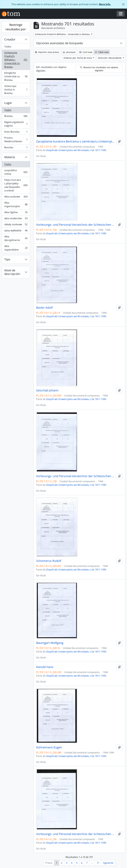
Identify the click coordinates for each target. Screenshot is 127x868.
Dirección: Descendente (110, 58)
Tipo (7, 259)
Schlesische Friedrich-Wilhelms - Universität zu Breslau (16, 60)
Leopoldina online (16, 172)
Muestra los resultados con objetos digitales (99, 69)
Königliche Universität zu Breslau (16, 76)
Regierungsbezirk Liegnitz (16, 124)
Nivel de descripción (12, 272)
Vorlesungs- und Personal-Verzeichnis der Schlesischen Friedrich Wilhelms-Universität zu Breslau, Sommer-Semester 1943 (76, 834)
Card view (86, 52)
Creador (10, 39)
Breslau (16, 117)
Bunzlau (16, 148)
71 (98, 863)
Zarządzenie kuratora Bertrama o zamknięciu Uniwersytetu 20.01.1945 (76, 141)
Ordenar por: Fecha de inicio (78, 58)
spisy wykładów (16, 231)
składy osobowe (16, 225)
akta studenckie (16, 219)
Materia (10, 157)
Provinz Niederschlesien (16, 140)
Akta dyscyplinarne (16, 238)
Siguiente (108, 863)
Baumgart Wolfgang (50, 643)
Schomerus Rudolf (49, 561)
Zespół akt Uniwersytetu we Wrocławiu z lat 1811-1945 (76, 150)
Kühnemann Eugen (49, 747)
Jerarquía (69, 52)
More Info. (105, 4)
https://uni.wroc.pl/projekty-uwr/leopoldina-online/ (16, 185)
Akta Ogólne (16, 213)
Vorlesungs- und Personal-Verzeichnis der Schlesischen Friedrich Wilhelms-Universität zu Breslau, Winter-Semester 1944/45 (76, 225)
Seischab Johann (47, 390)
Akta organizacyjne (16, 204)
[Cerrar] (123, 4)
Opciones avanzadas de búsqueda (59, 43)
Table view (102, 52)
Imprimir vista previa (47, 52)
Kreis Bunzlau (16, 132)
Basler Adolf (44, 308)
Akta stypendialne (16, 248)
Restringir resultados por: (16, 27)
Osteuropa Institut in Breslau (16, 90)
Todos (8, 47)
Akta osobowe (16, 197)
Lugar (8, 103)
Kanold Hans (45, 667)
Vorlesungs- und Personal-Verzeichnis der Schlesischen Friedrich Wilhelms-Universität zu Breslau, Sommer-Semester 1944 (76, 476)
